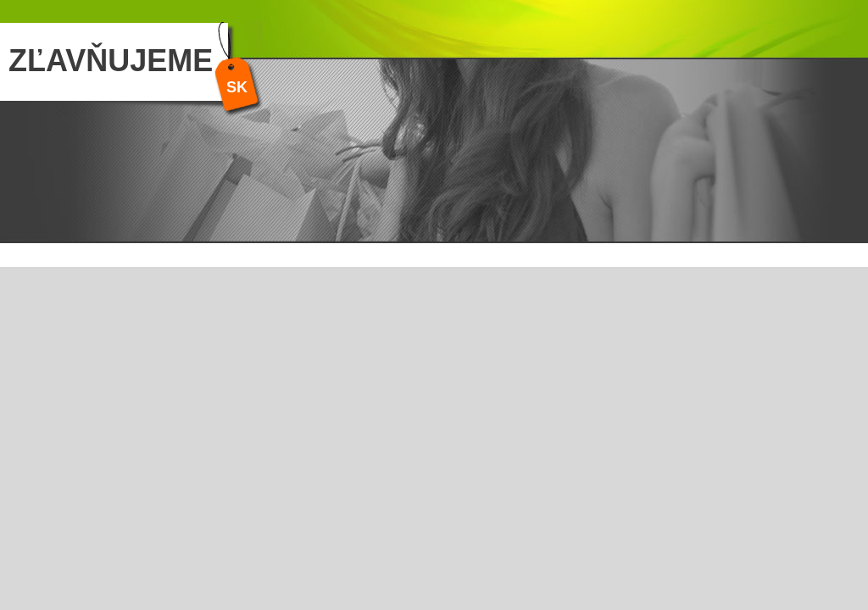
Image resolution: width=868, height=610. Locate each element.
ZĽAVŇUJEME (111, 61)
